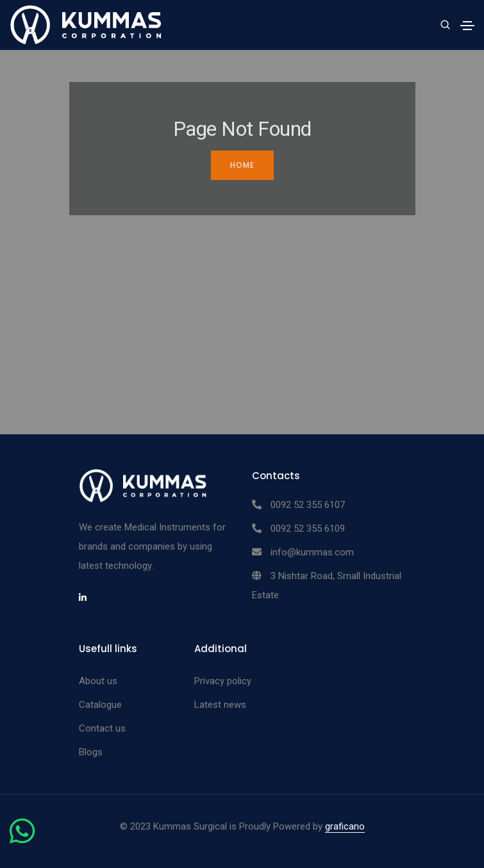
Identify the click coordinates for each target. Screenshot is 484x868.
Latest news (220, 705)
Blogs (91, 752)
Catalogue (100, 705)
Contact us (102, 728)
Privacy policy (223, 681)
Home (242, 165)
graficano (345, 826)
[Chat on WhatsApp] (22, 839)
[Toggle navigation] (467, 26)
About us (98, 681)
